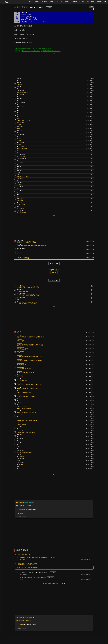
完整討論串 (21, 564)
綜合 (25, 503)
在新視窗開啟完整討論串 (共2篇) (54, 583)
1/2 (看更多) (24, 22)
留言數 (35, 568)
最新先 (24, 568)
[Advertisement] (54, 66)
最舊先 (30, 568)
